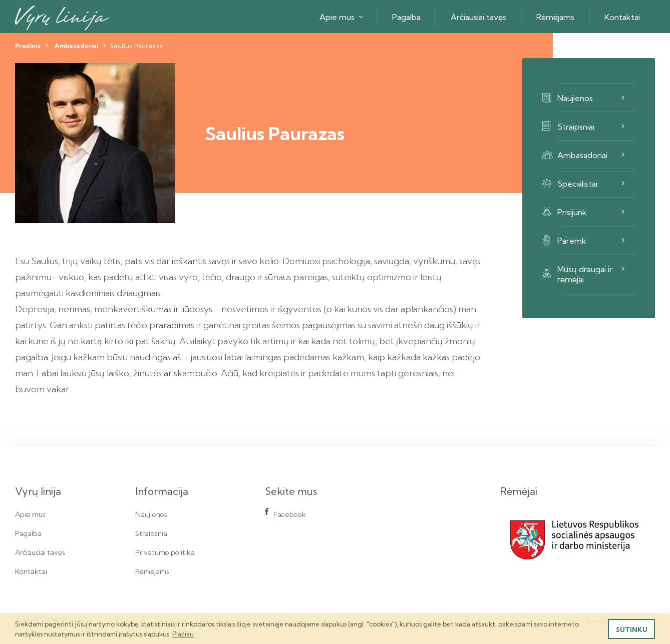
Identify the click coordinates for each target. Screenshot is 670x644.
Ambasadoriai (76, 46)
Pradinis (28, 46)
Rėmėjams (555, 17)
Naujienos (575, 98)
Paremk (572, 241)
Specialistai (577, 184)
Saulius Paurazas (136, 46)
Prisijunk (572, 212)
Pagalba (406, 17)
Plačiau (183, 634)
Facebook (290, 514)
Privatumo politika (165, 552)
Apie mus (337, 17)
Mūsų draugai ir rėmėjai (585, 274)
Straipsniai (576, 127)
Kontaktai (622, 17)
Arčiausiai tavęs (478, 17)
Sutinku (632, 629)
